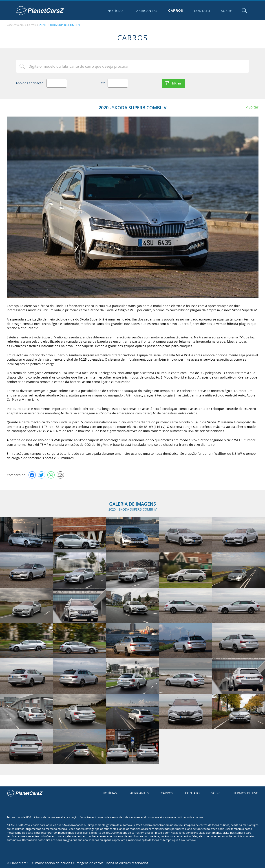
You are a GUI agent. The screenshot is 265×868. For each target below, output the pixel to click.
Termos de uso (246, 793)
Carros (176, 11)
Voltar (254, 106)
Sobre (226, 11)
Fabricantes (146, 11)
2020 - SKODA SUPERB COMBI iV (60, 25)
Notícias (115, 11)
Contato (202, 11)
